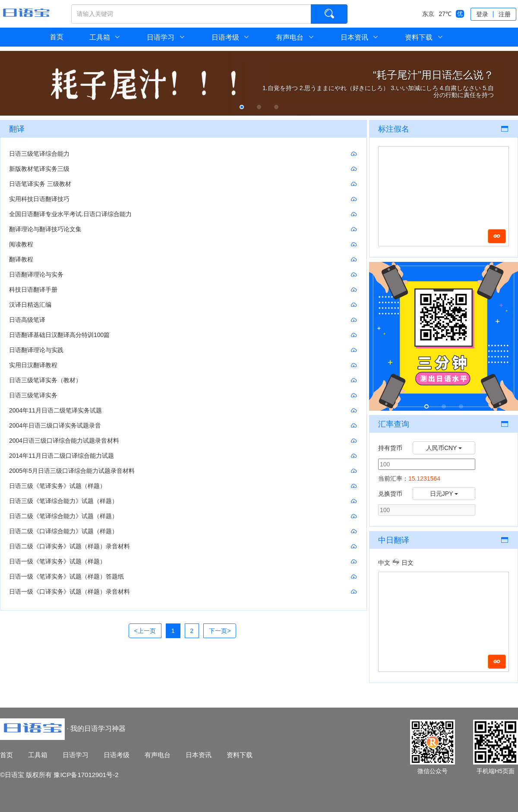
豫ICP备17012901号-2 (86, 775)
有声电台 (295, 37)
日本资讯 (360, 37)
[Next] (220, 631)
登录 (482, 14)
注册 (505, 14)
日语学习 (166, 37)
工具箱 (38, 755)
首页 (57, 37)
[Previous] (145, 631)
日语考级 (231, 37)
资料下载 (424, 37)
